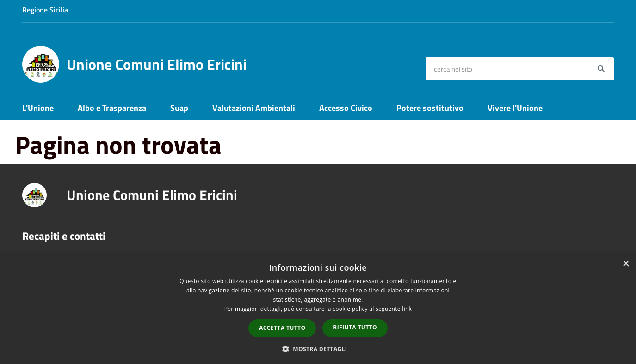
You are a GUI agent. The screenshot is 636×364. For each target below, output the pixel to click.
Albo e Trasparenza (112, 108)
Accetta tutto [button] (282, 328)
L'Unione (38, 108)
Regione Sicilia (45, 10)
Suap (179, 108)
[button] (318, 349)
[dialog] (318, 309)
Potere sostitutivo (430, 108)
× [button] (626, 264)
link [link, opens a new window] (407, 309)
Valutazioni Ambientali (254, 108)
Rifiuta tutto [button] (355, 327)
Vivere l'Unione (515, 108)
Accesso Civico (346, 108)
